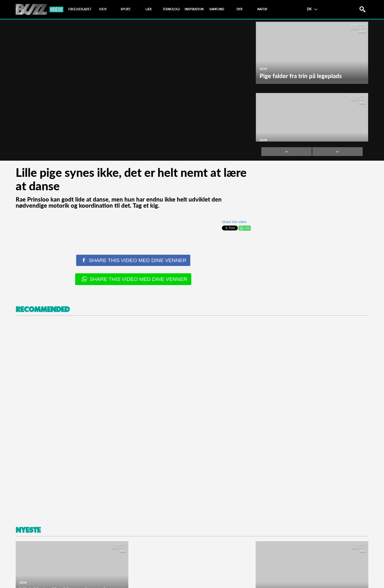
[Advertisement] (163, 419)
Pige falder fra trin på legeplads (301, 76)
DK (312, 9)
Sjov (263, 69)
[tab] (80, 9)
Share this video (234, 222)
